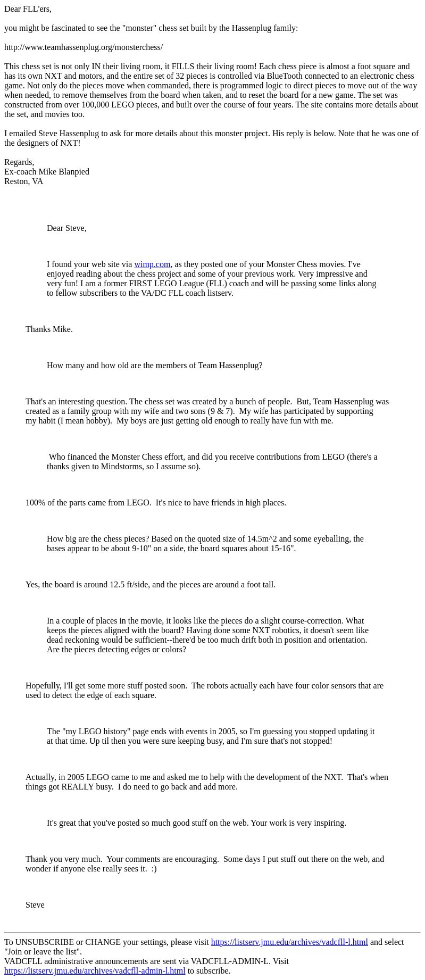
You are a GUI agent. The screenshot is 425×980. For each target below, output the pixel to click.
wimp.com (152, 264)
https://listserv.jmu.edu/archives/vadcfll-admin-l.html (95, 971)
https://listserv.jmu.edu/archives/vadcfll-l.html (290, 942)
